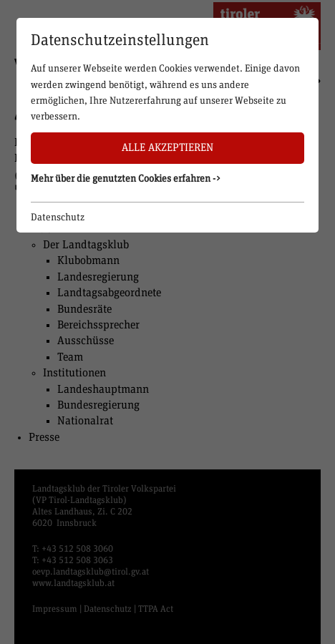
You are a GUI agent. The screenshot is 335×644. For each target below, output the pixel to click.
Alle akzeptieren (167, 148)
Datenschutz (58, 218)
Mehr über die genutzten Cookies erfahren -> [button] (126, 179)
